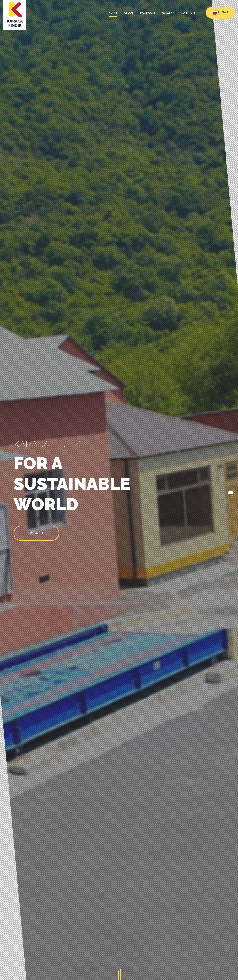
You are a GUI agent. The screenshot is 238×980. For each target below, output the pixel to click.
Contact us (36, 533)
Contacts (188, 13)
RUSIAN (220, 13)
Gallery (168, 13)
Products (148, 13)
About (129, 13)
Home (113, 13)
